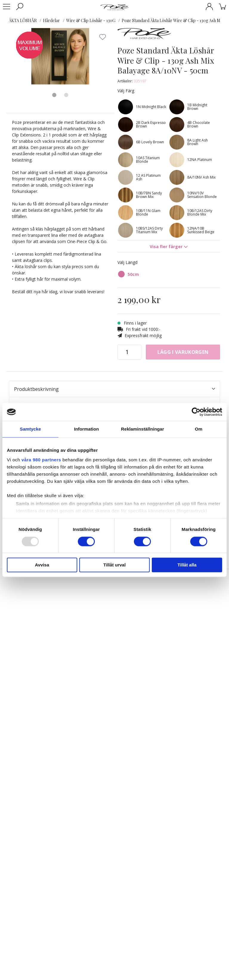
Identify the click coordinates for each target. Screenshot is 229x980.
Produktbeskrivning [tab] (114, 389)
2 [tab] (66, 95)
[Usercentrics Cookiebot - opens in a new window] (196, 412)
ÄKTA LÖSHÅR (23, 20)
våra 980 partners (41, 460)
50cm (133, 274)
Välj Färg (126, 91)
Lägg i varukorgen (183, 352)
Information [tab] (86, 429)
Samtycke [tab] (31, 429)
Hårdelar (51, 20)
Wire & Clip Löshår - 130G (91, 20)
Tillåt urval (115, 565)
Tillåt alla (187, 565)
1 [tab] (54, 95)
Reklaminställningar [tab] (143, 429)
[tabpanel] (60, 57)
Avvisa (42, 565)
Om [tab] (198, 429)
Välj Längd (127, 262)
